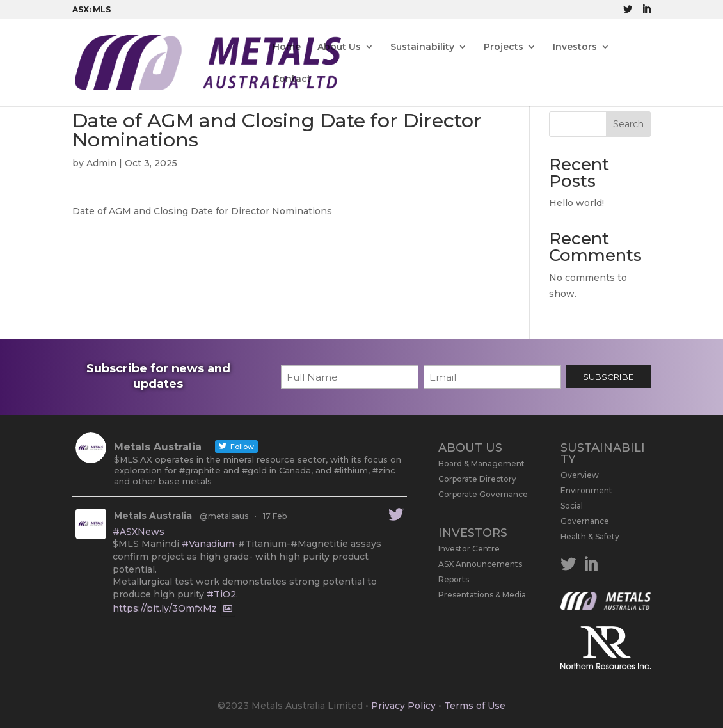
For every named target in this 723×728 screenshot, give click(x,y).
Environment (586, 490)
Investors (575, 47)
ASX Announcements (480, 564)
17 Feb (275, 516)
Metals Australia (153, 516)
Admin (101, 163)
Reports (454, 579)
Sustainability (422, 47)
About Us (339, 47)
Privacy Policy (403, 706)
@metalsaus (224, 516)
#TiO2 (221, 594)
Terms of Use (475, 706)
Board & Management (481, 463)
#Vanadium (208, 544)
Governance (585, 521)
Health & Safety (590, 536)
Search (628, 124)
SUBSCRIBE (608, 377)
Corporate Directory (477, 479)
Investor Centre (469, 549)
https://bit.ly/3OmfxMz (165, 609)
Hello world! (576, 203)
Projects (504, 47)
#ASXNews (139, 532)
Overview (580, 475)
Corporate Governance (483, 494)
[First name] (350, 377)
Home (287, 47)
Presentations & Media (482, 595)
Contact (292, 79)
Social (572, 506)
